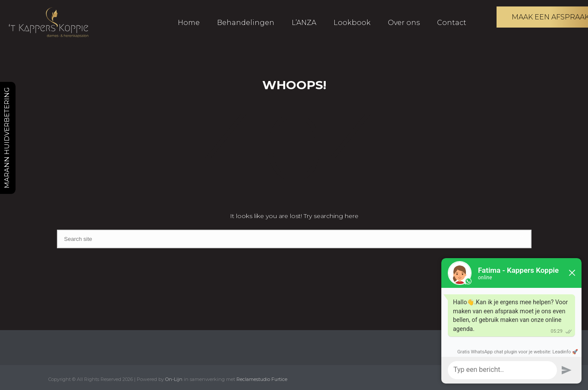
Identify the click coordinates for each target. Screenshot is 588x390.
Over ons (404, 23)
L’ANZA (304, 23)
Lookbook (352, 23)
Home (189, 23)
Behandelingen (246, 23)
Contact (452, 23)
